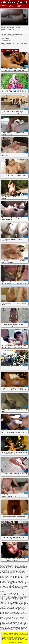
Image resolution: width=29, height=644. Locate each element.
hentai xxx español (4, 568)
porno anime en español (18, 575)
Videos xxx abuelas (22, 611)
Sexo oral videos (12, 612)
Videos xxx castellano (14, 3)
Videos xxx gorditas (22, 625)
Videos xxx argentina (19, 624)
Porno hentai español (22, 615)
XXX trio (2, 595)
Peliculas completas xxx (6, 599)
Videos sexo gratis (22, 609)
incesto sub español (14, 568)
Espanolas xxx (22, 617)
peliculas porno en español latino (10, 570)
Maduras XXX (16, 597)
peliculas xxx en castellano (19, 573)
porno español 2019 (22, 578)
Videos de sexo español (16, 626)
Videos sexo (3, 611)
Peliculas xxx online (16, 622)
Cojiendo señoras (9, 624)
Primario (4, 5)
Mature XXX (23, 597)
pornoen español (14, 588)
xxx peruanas (18, 596)
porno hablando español (23, 583)
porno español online (8, 580)
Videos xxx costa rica (23, 606)
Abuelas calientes (4, 614)
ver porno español (13, 590)
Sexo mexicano (9, 597)
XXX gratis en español (9, 602)
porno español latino (15, 579)
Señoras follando (19, 604)
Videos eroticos (7, 627)
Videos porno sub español (6, 621)
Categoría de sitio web (19, 7)
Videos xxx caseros (10, 596)
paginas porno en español (12, 569)
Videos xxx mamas (16, 599)
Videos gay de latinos (14, 600)
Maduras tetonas (4, 612)
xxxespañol (23, 621)
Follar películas (11, 6)
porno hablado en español (10, 583)
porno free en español (5, 581)
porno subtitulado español (17, 586)
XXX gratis (19, 595)
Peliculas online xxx (14, 617)
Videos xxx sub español (6, 616)
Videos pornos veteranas (11, 609)
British (3, 36)
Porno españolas (4, 606)
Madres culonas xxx (13, 610)
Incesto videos (13, 595)
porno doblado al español (13, 576)
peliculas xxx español (17, 574)
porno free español (15, 581)
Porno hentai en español (18, 616)
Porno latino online (13, 606)
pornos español (8, 589)
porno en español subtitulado (10, 578)
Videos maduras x (22, 610)
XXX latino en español (18, 630)
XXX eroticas (7, 622)
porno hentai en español (6, 584)
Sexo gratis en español (23, 620)
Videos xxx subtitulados (18, 619)
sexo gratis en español (17, 589)
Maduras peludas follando (21, 605)
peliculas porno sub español (12, 571)
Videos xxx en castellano (6, 619)
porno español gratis (5, 579)
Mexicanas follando (10, 605)
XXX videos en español (12, 620)
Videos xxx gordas (9, 630)
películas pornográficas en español (12, 572)
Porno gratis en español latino (14, 601)
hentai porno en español (11, 566)
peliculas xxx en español (6, 574)
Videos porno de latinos (12, 611)
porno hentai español (17, 584)
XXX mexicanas (16, 629)
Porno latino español (5, 626)
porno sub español (18, 585)
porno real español (9, 585)
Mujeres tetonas (4, 610)
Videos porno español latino (10, 625)
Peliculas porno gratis (5, 607)
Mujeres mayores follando (21, 602)
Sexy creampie (5, 38)
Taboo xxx (7, 595)
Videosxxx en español (21, 627)
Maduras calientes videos (6, 629)
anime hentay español (7, 41)
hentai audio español (16, 565)
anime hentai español (5, 565)
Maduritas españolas (16, 607)
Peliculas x (13, 627)
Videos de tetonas (21, 612)
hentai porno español (22, 566)
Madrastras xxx (17, 621)
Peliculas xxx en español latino (8, 604)
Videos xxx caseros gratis (15, 614)
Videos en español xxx (11, 615)
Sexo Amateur (10, 36)
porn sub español (8, 575)
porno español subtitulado (20, 580)
